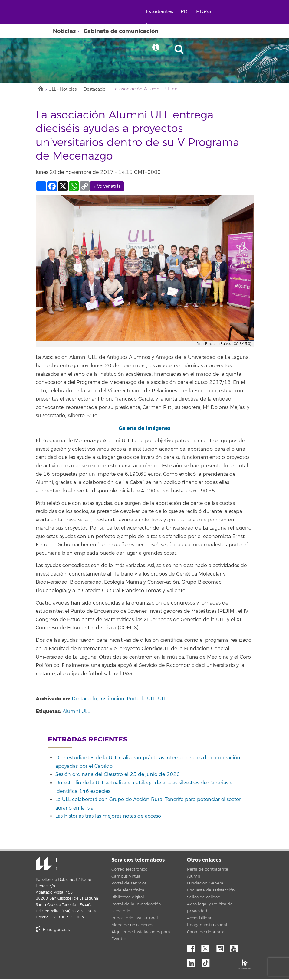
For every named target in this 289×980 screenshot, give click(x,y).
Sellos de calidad (204, 898)
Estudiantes (163, 12)
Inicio (40, 89)
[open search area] (185, 50)
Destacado (99, 90)
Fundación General (206, 884)
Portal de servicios (129, 884)
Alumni (194, 877)
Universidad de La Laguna (43, 865)
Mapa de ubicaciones (132, 926)
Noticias (64, 31)
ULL (162, 700)
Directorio (121, 912)
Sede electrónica (128, 891)
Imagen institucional (207, 926)
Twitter (208, 948)
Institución (112, 700)
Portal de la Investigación (136, 905)
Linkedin (193, 962)
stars (81, 951)
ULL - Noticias (64, 90)
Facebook (193, 948)
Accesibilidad (200, 919)
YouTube (236, 948)
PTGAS (207, 12)
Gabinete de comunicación (121, 31)
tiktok (208, 962)
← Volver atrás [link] (107, 187)
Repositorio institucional (135, 919)
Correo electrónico (129, 870)
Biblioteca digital (128, 898)
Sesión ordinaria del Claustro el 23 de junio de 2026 (118, 775)
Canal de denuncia (206, 933)
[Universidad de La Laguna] (73, 38)
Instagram (222, 948)
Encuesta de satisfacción (211, 891)
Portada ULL (141, 700)
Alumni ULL (76, 712)
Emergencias (53, 930)
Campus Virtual (126, 877)
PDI (189, 12)
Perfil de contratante (208, 870)
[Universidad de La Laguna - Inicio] (72, 24)
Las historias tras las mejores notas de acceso (108, 817)
